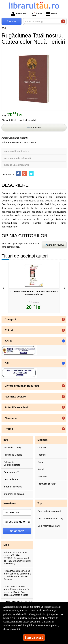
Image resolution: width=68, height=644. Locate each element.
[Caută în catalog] (63, 21)
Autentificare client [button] (16, 407)
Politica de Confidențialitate (12, 463)
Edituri (41, 462)
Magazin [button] (43, 440)
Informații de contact (14, 494)
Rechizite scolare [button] (15, 397)
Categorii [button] (11, 319)
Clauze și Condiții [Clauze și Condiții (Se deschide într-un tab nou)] (32, 622)
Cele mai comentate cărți (50, 518)
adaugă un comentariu (16, 165)
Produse (12, 21)
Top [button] (40, 503)
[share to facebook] (18, 174)
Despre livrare (11, 479)
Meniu (52, 14)
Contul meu (19, 14)
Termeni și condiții (13, 447)
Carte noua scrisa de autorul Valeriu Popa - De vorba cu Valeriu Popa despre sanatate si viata (16, 591)
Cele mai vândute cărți (49, 511)
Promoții (42, 455)
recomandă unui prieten (17, 151)
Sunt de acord (34, 637)
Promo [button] (9, 429)
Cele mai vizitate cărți (49, 526)
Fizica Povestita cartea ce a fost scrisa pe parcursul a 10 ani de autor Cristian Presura (17, 575)
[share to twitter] (31, 174)
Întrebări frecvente (13, 487)
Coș (36, 14)
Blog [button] (6, 545)
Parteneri (42, 477)
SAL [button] (7, 363)
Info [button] (6, 440)
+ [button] (63, 319)
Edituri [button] (9, 330)
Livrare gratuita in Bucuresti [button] (22, 386)
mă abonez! (17, 531)
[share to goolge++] (25, 174)
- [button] (63, 341)
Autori (41, 469)
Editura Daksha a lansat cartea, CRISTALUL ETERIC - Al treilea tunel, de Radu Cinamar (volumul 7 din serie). (17, 558)
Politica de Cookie (13, 455)
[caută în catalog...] (41, 21)
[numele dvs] (17, 512)
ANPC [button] (9, 341)
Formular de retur (47, 484)
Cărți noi (42, 447)
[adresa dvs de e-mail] (17, 522)
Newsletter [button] (11, 418)
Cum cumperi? (11, 472)
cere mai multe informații (18, 158)
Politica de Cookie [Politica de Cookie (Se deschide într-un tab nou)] (37, 618)
